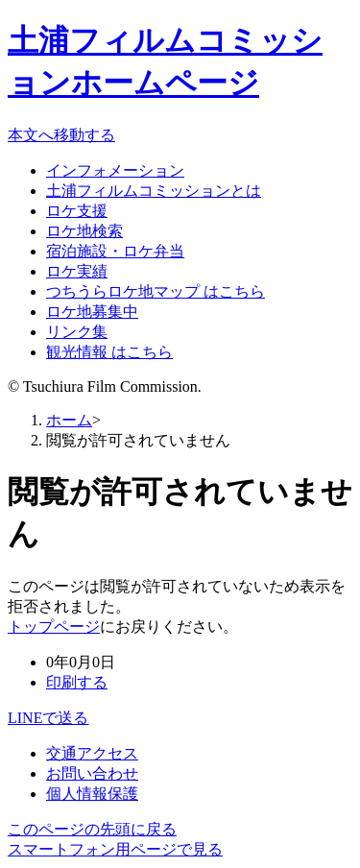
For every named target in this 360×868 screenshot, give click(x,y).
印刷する (77, 682)
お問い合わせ (92, 773)
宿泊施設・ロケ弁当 (115, 251)
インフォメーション (115, 170)
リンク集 (77, 332)
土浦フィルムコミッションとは (154, 191)
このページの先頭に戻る (92, 829)
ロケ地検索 (84, 231)
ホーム (69, 420)
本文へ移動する (61, 135)
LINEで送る (48, 718)
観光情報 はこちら (109, 352)
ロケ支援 (77, 211)
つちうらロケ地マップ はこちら (156, 291)
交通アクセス (92, 753)
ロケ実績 (77, 271)
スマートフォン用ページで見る (115, 849)
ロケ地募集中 (92, 312)
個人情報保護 (92, 794)
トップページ (54, 627)
